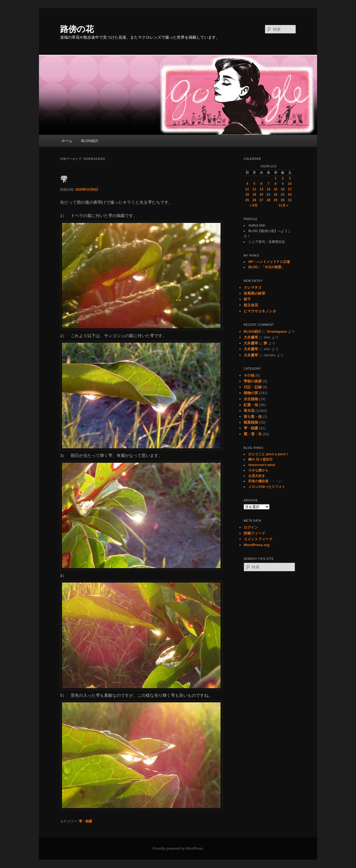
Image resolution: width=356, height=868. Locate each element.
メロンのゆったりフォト (267, 487)
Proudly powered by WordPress (178, 849)
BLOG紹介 (90, 141)
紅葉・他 (251, 405)
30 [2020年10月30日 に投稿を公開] (283, 200)
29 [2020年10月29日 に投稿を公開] (275, 200)
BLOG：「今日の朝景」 (267, 267)
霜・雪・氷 (253, 434)
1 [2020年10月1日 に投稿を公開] (275, 178)
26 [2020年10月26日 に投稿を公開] (254, 200)
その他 (249, 375)
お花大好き (257, 476)
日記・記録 (253, 387)
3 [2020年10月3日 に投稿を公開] (290, 178)
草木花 (249, 411)
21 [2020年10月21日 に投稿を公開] (269, 195)
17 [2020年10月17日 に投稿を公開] (290, 189)
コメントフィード (258, 539)
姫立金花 (251, 305)
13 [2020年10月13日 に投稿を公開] (261, 189)
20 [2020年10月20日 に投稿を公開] (261, 195)
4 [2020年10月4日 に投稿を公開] (247, 184)
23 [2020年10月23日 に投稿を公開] (283, 195)
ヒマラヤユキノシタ (260, 311)
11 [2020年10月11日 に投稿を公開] (247, 189)
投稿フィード (254, 533)
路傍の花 (77, 29)
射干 (247, 299)
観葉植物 (251, 422)
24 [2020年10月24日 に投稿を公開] (290, 195)
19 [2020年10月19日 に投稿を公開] (254, 195)
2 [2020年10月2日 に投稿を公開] (283, 178)
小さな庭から (258, 470)
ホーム (67, 141)
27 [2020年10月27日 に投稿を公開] (261, 200)
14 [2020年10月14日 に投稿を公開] (269, 189)
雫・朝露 (85, 821)
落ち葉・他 (253, 416)
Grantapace (277, 331)
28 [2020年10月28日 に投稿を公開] (269, 200)
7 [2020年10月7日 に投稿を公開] (269, 184)
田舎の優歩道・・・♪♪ (265, 481)
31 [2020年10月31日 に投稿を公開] (290, 200)
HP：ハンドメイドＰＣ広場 (269, 262)
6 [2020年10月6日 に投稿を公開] (261, 184)
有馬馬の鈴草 (254, 293)
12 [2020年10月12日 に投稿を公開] (254, 189)
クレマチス (253, 288)
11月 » (283, 205)
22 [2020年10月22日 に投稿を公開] (275, 195)
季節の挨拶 (253, 381)
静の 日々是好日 (260, 459)
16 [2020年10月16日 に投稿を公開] (283, 189)
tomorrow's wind (262, 465)
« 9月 (254, 205)
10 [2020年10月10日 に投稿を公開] (290, 184)
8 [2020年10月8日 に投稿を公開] (275, 184)
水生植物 (251, 399)
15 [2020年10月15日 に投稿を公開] (275, 189)
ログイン (251, 527)
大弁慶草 (251, 337)
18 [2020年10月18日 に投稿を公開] (247, 195)
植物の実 (251, 393)
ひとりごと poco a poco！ (269, 454)
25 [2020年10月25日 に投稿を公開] (247, 200)
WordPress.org (257, 545)
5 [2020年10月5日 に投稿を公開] (254, 184)
